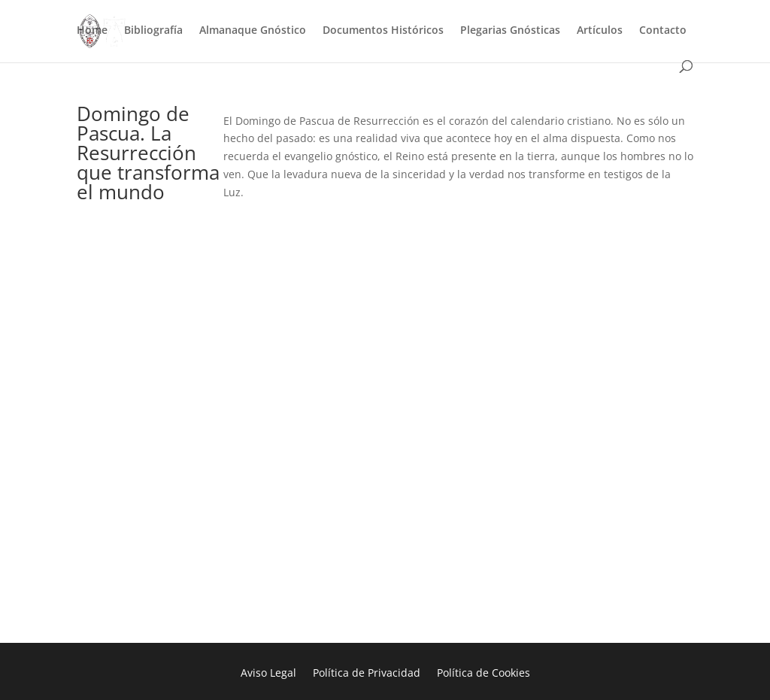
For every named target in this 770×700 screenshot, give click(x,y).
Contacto (663, 31)
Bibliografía (153, 31)
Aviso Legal (268, 674)
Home (92, 31)
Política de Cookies (484, 674)
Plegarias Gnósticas (510, 31)
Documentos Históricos (383, 31)
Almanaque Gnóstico (253, 31)
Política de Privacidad (367, 674)
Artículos (600, 31)
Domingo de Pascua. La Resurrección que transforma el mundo (148, 153)
